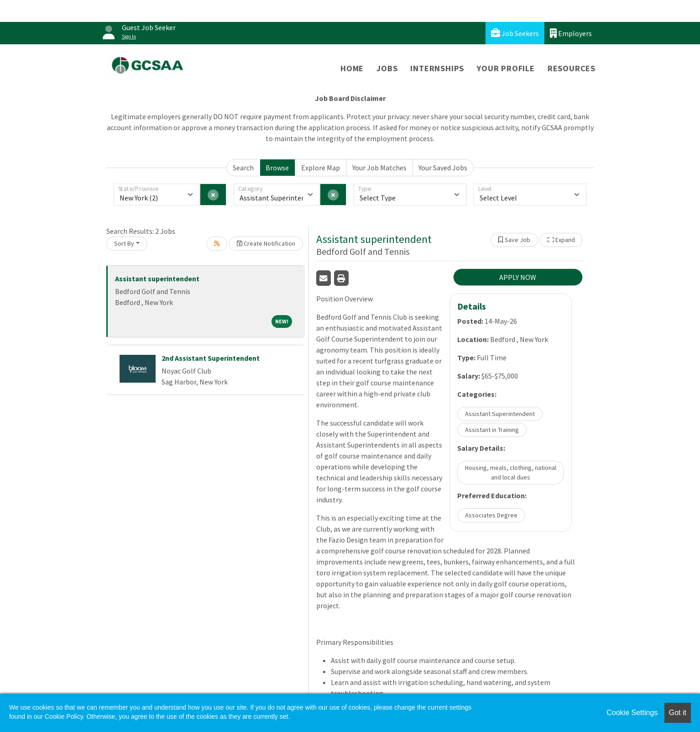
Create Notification (266, 243)
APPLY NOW (518, 277)
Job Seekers (515, 33)
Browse (277, 168)
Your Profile (506, 68)
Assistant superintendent (157, 279)
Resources (572, 68)
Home (352, 68)
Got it (678, 713)
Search (243, 168)
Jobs (387, 68)
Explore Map (321, 168)
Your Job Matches (379, 168)
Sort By (124, 243)
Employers (571, 33)
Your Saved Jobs (443, 168)
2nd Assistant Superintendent (211, 358)
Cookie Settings (632, 713)
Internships (437, 68)
